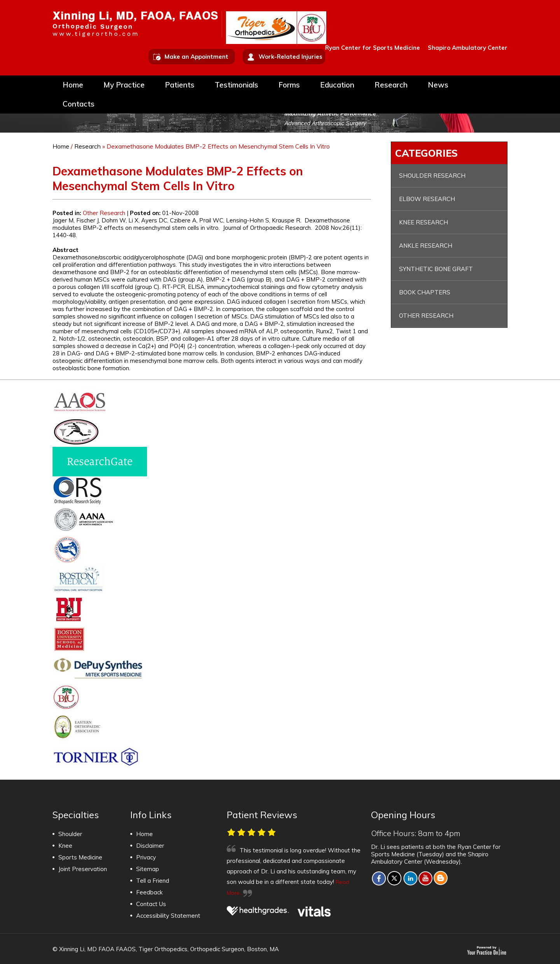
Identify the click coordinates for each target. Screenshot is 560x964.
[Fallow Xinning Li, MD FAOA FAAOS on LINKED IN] (410, 878)
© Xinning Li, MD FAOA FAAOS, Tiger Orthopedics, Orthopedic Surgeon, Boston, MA (166, 949)
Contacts (79, 105)
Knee (65, 846)
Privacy (146, 857)
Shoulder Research (432, 176)
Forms (289, 86)
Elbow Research (427, 199)
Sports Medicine (80, 857)
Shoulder (70, 834)
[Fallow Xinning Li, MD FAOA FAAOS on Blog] (441, 878)
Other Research (104, 213)
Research (391, 86)
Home (73, 86)
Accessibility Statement (168, 916)
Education (337, 86)
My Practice (124, 86)
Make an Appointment (196, 57)
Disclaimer (150, 846)
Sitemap (148, 869)
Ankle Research (426, 246)
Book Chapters (425, 292)
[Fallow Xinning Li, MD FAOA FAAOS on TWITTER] (394, 878)
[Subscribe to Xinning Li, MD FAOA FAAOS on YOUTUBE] (425, 878)
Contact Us (151, 904)
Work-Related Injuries (290, 57)
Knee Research (423, 222)
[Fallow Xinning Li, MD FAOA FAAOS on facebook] (379, 878)
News (438, 86)
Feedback (149, 892)
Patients (180, 86)
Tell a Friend (153, 881)
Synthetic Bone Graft (436, 269)
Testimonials (236, 86)
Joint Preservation (83, 869)
